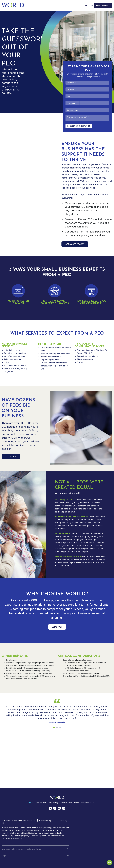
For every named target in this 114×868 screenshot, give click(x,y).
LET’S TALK (57, 627)
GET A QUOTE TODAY (75, 244)
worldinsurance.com (86, 803)
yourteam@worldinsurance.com (61, 803)
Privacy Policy (45, 821)
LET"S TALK (11, 456)
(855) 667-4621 (103, 5)
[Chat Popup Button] (110, 863)
